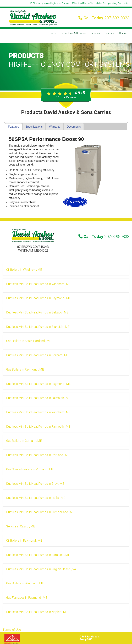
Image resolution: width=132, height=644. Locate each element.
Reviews (109, 33)
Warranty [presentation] (55, 127)
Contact (123, 33)
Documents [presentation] (74, 127)
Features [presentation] (13, 127)
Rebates (95, 33)
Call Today (104, 18)
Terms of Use (12, 630)
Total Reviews (66, 97)
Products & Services (74, 33)
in (24, 270)
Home (53, 33)
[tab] (13, 127)
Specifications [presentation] (34, 127)
